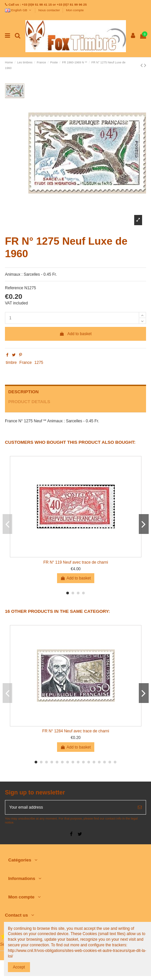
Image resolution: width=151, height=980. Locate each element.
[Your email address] (70, 807)
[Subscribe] (140, 807)
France (26, 363)
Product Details (29, 402)
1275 (39, 363)
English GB (19, 10)
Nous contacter (49, 10)
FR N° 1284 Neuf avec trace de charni (76, 731)
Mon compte (75, 10)
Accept (19, 967)
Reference (14, 288)
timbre (11, 363)
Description (23, 392)
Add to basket (75, 334)
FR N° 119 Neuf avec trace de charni (75, 562)
